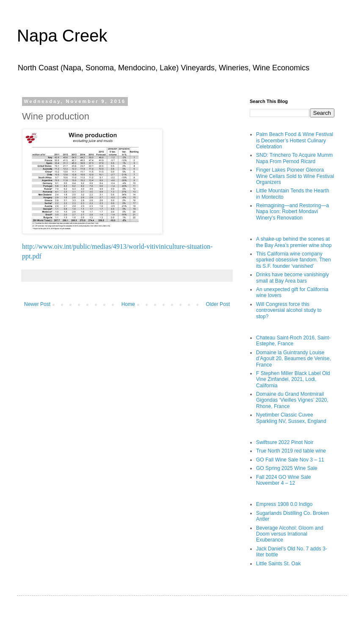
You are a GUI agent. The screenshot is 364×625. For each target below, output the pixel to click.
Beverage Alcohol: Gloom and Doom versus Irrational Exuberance (290, 534)
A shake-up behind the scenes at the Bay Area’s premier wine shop (294, 242)
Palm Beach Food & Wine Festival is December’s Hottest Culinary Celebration (295, 140)
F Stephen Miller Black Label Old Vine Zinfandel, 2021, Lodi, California (293, 379)
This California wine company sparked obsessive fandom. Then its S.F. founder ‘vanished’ (294, 260)
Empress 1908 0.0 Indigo (284, 504)
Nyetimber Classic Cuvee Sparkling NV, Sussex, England (291, 418)
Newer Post (37, 304)
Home (128, 304)
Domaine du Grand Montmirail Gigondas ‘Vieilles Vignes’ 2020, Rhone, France (292, 400)
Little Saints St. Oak (278, 564)
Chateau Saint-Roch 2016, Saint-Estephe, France (293, 341)
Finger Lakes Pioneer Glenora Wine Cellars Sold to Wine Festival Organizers (295, 176)
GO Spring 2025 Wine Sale (287, 468)
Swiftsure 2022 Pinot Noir (285, 442)
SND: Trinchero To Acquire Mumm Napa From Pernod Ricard (294, 158)
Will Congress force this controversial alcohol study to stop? (289, 310)
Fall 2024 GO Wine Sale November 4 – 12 (283, 480)
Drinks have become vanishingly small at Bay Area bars (292, 278)
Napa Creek (62, 36)
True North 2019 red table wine (291, 451)
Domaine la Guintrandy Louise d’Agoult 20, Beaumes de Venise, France (294, 359)
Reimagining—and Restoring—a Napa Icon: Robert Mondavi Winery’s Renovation (292, 212)
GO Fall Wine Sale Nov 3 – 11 (290, 460)
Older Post (218, 304)
